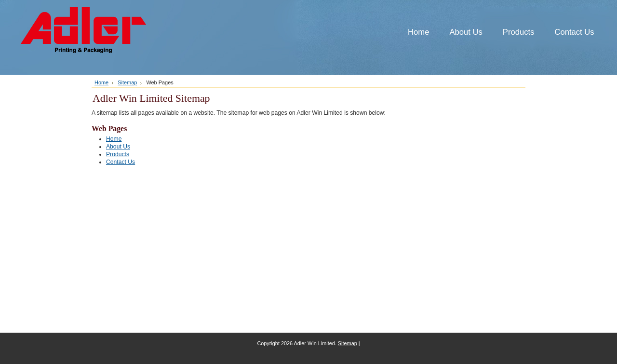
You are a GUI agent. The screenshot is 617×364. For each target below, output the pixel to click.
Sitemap (127, 82)
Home (101, 82)
